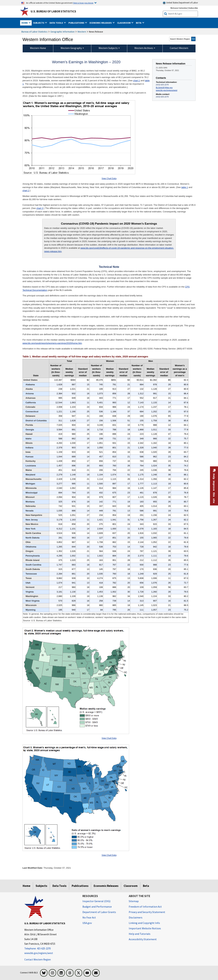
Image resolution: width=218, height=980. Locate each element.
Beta (146, 886)
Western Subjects (108, 48)
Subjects (41, 886)
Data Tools (59, 886)
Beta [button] (139, 23)
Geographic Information (63, 32)
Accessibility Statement (143, 939)
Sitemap (134, 901)
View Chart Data (109, 178)
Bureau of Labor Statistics (34, 32)
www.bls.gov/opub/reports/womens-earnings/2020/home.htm (52, 343)
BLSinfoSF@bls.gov (164, 88)
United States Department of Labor (180, 3)
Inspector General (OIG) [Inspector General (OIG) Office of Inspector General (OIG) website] (96, 901)
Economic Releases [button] (101, 23)
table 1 (185, 187)
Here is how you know (83, 3)
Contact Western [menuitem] (179, 48)
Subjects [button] (39, 23)
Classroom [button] (124, 23)
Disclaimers (136, 917)
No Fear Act (89, 917)
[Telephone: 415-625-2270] (51, 949)
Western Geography (71, 48)
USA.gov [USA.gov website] (87, 923)
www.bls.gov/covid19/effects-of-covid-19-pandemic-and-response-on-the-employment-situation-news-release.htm (109, 250)
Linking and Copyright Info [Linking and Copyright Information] (144, 923)
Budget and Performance (97, 907)
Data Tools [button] (57, 23)
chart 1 (137, 81)
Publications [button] (77, 23)
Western (82, 32)
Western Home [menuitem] (38, 48)
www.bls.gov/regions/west (167, 90)
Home (26, 886)
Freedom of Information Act (145, 907)
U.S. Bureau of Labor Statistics (53, 11)
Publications (80, 886)
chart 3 (40, 208)
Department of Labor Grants (99, 912)
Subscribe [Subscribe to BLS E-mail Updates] (193, 8)
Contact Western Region (38, 960)
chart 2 (26, 191)
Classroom (131, 886)
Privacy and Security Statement (147, 912)
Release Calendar (179, 8)
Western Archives (144, 48)
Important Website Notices (145, 928)
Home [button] (25, 23)
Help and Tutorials (140, 934)
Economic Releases (106, 886)
